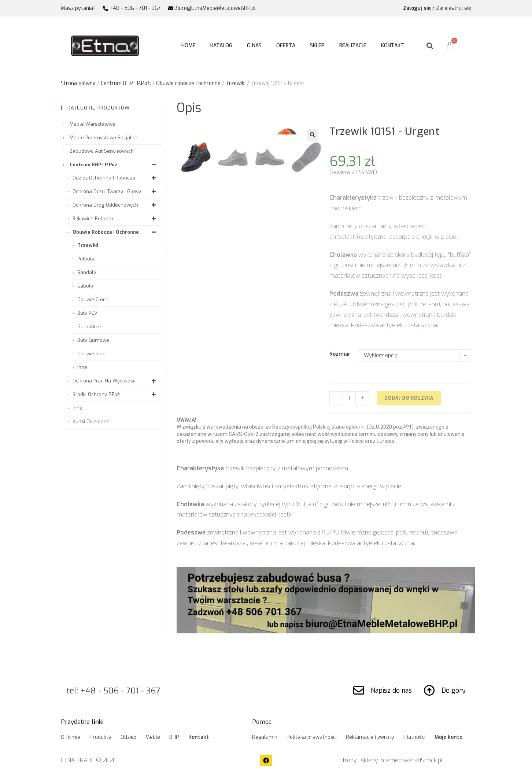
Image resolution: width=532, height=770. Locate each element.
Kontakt (393, 46)
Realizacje (353, 46)
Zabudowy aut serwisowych (102, 151)
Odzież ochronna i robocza (115, 178)
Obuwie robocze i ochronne (188, 83)
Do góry (454, 691)
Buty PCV (87, 313)
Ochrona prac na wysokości (115, 381)
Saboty (85, 286)
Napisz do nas (391, 691)
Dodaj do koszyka (409, 398)
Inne (82, 367)
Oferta (286, 46)
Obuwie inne (91, 354)
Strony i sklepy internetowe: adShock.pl (391, 760)
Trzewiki (236, 83)
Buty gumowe (93, 340)
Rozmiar (340, 354)
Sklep (317, 46)
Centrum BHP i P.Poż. (126, 83)
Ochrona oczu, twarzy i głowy (115, 191)
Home (189, 46)
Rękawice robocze (115, 219)
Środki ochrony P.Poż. (115, 394)
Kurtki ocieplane (91, 421)
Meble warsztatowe (93, 124)
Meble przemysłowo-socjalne (104, 138)
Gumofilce (89, 327)
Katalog (221, 46)
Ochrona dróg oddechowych (115, 205)
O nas (254, 46)
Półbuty (86, 259)
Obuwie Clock (93, 299)
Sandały (87, 272)
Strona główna (78, 83)
